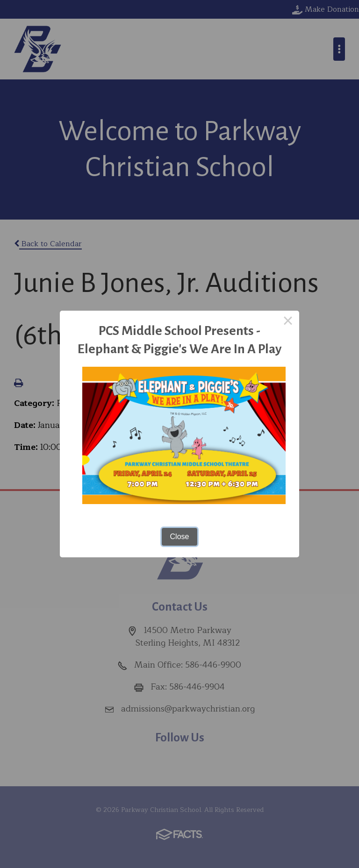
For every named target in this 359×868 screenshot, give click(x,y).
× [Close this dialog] (288, 322)
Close (180, 537)
